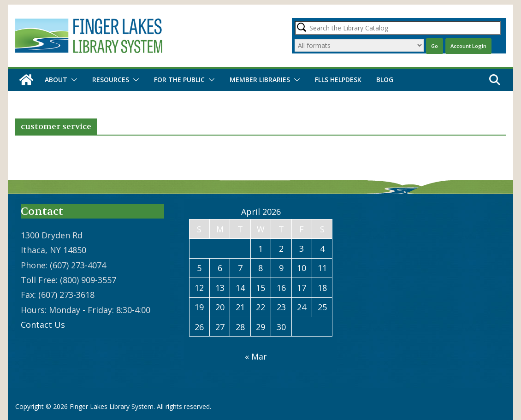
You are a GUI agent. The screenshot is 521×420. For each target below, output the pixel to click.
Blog (385, 80)
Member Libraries (260, 80)
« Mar (256, 356)
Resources (111, 80)
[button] (72, 80)
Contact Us (43, 325)
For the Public (179, 80)
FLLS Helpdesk (338, 80)
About (56, 80)
